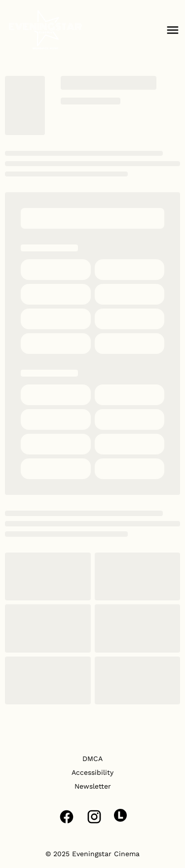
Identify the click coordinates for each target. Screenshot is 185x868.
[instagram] (94, 817)
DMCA (92, 759)
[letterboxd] (120, 815)
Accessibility (92, 772)
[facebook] (67, 817)
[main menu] (173, 30)
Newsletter (93, 786)
